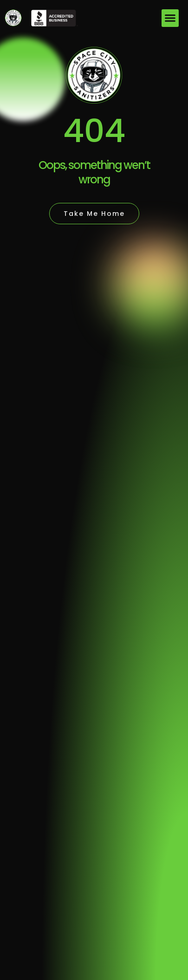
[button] (170, 18)
